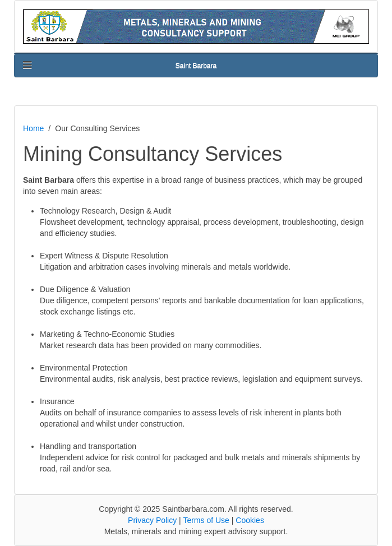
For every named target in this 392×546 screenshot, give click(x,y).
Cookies (250, 520)
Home (33, 128)
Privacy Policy (152, 520)
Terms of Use (206, 520)
